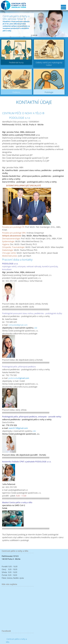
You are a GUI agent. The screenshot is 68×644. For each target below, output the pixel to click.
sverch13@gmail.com (18, 428)
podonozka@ (19, 378)
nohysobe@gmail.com (18, 325)
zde (36, 328)
